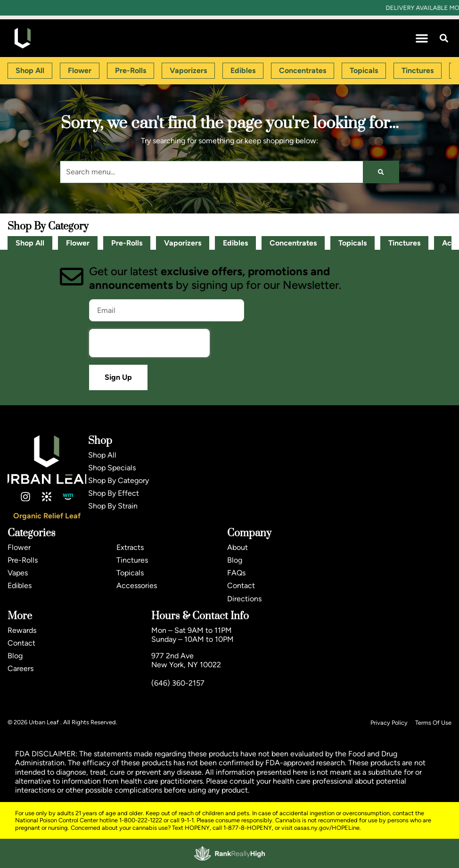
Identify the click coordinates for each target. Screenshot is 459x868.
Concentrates (293, 243)
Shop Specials (112, 468)
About (238, 547)
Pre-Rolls (127, 243)
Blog (235, 560)
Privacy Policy (389, 723)
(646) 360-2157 (178, 683)
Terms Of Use (433, 723)
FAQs (236, 573)
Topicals (352, 243)
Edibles (235, 243)
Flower (78, 243)
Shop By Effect (114, 493)
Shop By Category (119, 480)
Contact (241, 585)
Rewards (22, 630)
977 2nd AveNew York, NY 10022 (186, 660)
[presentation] (149, 343)
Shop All (30, 243)
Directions (244, 599)
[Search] (381, 172)
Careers (20, 668)
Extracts (130, 547)
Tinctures (404, 243)
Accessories (137, 585)
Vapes (18, 573)
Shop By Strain (113, 506)
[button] (422, 38)
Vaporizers (183, 243)
